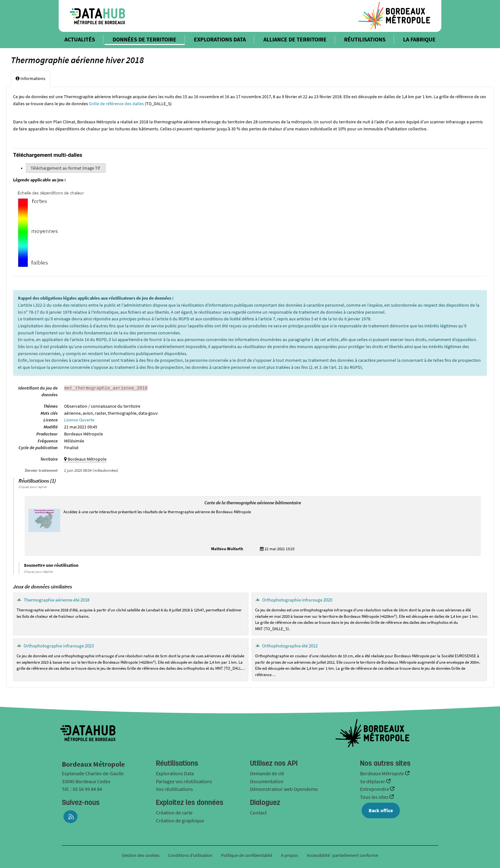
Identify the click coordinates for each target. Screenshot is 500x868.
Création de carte (174, 813)
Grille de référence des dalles (116, 104)
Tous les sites (375, 797)
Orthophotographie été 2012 (290, 646)
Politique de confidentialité (247, 855)
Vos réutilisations (174, 789)
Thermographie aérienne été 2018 (56, 600)
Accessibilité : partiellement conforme (342, 855)
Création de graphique (180, 821)
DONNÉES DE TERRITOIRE (144, 39)
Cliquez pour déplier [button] (39, 572)
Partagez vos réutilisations (184, 781)
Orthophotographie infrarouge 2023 (59, 646)
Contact (258, 813)
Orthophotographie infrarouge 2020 (297, 600)
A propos (290, 855)
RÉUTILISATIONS (365, 39)
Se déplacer (373, 781)
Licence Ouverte (79, 420)
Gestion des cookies (141, 855)
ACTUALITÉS (80, 39)
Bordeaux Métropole (382, 773)
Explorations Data (175, 773)
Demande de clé (267, 773)
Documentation (267, 781)
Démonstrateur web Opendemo (284, 789)
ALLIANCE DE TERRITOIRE (295, 39)
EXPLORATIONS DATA (220, 39)
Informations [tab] (30, 78)
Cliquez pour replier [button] (33, 487)
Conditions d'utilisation (191, 855)
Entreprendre (375, 789)
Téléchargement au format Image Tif (66, 168)
